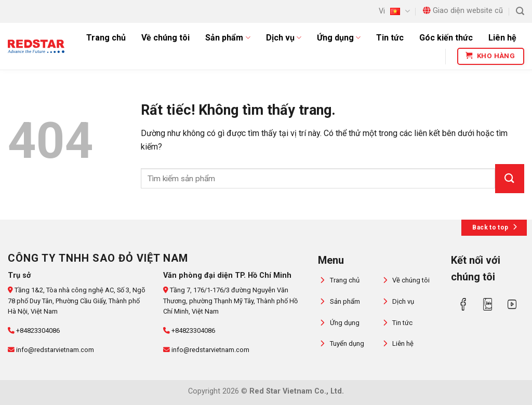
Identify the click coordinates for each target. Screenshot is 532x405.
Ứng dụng (339, 38)
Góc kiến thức (446, 38)
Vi (394, 11)
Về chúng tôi (165, 38)
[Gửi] (510, 179)
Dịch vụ (284, 38)
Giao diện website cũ (463, 11)
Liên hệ (502, 38)
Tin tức (390, 38)
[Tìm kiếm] (520, 11)
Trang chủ (106, 38)
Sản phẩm (228, 38)
